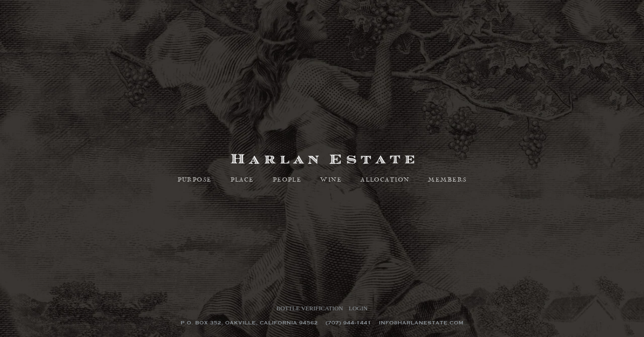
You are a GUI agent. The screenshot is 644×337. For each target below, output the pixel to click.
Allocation (385, 180)
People (287, 180)
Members (447, 180)
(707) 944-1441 (348, 323)
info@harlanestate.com (421, 323)
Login (358, 308)
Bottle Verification (310, 308)
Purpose (195, 180)
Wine (331, 180)
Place (242, 180)
